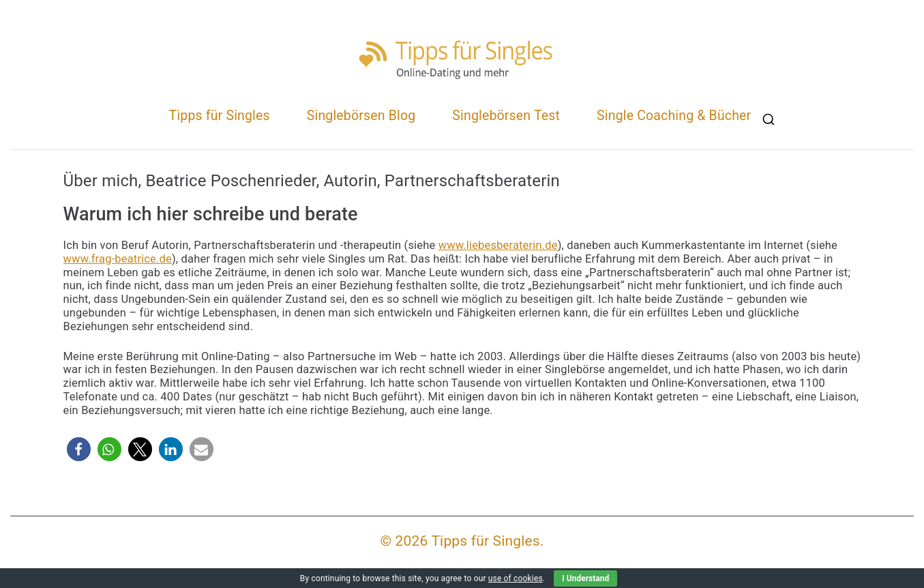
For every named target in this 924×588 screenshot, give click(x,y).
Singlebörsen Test (506, 116)
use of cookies (516, 578)
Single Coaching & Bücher (674, 116)
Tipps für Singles (220, 116)
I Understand (585, 578)
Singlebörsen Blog (361, 116)
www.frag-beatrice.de (118, 259)
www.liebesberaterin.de (498, 245)
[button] (79, 449)
